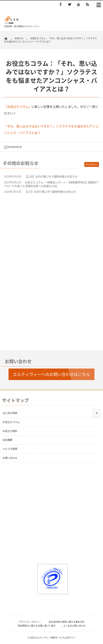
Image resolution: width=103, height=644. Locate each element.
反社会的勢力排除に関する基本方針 (67, 622)
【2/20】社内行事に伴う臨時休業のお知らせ (51, 177)
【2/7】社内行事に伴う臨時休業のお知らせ (50, 192)
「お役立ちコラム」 (18, 107)
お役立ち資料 (10, 431)
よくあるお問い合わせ (74, 626)
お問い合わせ (10, 458)
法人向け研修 (10, 413)
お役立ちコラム (11, 422)
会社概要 (8, 440)
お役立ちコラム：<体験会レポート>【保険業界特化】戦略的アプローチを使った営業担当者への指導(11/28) (51, 185)
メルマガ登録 (10, 449)
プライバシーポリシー (30, 622)
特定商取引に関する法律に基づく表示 (37, 626)
